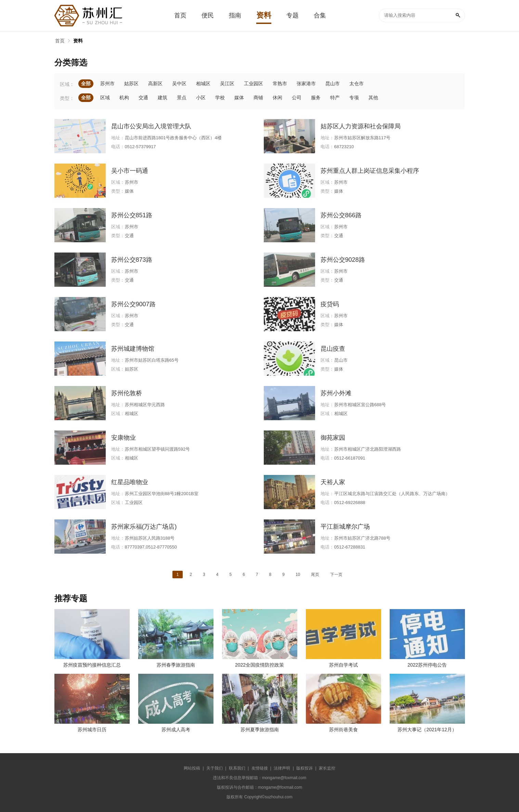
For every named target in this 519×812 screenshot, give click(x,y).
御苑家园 (333, 438)
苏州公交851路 (132, 215)
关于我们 (215, 768)
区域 (105, 98)
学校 (220, 98)
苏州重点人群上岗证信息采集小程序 (370, 171)
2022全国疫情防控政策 (259, 665)
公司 (297, 98)
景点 (182, 98)
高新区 (155, 83)
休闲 (277, 98)
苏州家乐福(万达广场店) (144, 527)
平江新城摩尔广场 (345, 527)
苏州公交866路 (341, 215)
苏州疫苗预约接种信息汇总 (92, 665)
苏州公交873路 (132, 260)
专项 (354, 98)
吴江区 (227, 83)
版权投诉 (304, 768)
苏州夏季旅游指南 (260, 730)
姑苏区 (131, 83)
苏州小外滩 (336, 393)
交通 (143, 98)
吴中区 (179, 83)
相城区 (203, 83)
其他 (373, 98)
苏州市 (107, 83)
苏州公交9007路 (133, 304)
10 (298, 575)
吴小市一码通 (130, 171)
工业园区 (254, 83)
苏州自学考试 (343, 665)
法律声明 (282, 768)
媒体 (239, 98)
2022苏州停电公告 (427, 665)
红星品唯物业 (130, 482)
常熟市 (280, 83)
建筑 (163, 98)
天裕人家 (333, 482)
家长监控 (327, 768)
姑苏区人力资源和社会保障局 (361, 126)
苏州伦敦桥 (127, 393)
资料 (78, 41)
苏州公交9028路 (343, 260)
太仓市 (356, 83)
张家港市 (306, 83)
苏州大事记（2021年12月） (427, 730)
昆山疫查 (333, 349)
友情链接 (260, 768)
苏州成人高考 (176, 730)
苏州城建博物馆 (133, 349)
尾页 (315, 575)
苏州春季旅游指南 (176, 665)
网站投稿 (192, 768)
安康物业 (124, 438)
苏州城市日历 (92, 730)
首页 (60, 41)
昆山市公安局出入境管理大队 (151, 126)
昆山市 (333, 83)
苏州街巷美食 (343, 730)
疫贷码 (330, 304)
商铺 (258, 98)
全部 (86, 83)
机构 (124, 98)
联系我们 (237, 768)
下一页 (336, 575)
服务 (316, 98)
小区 (201, 98)
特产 (335, 98)
